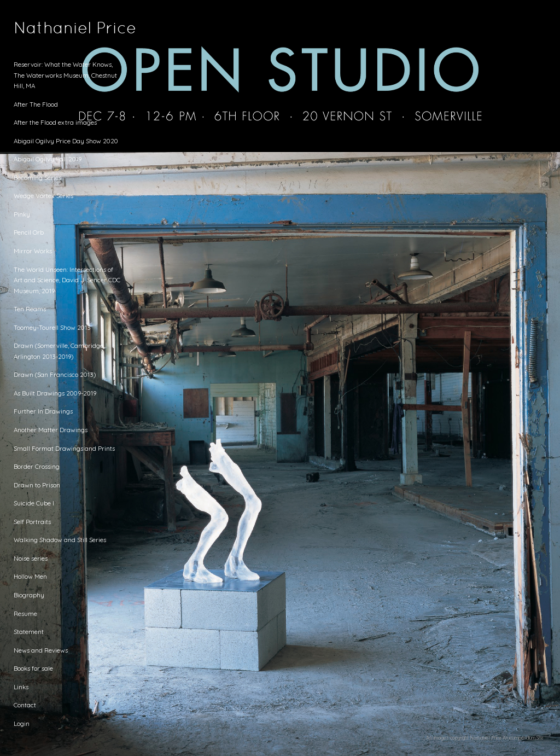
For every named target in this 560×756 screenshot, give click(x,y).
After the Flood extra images (55, 122)
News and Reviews (41, 650)
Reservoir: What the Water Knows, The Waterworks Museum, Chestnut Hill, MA (65, 75)
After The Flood (36, 104)
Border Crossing (37, 466)
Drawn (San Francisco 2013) (55, 374)
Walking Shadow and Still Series (60, 540)
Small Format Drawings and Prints (64, 448)
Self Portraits (32, 522)
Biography (29, 595)
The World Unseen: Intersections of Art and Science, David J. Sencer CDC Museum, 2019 (67, 280)
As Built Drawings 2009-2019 (55, 393)
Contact (25, 705)
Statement (29, 632)
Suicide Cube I (34, 503)
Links (21, 687)
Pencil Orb (29, 232)
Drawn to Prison (37, 485)
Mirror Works (33, 251)
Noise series (31, 558)
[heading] (41, 30)
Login (22, 723)
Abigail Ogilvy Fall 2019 (48, 159)
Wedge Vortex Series (43, 196)
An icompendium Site (523, 738)
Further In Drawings (43, 411)
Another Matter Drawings (51, 430)
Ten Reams (30, 309)
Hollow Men (30, 576)
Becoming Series (37, 178)
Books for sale (33, 668)
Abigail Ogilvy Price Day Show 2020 (66, 141)
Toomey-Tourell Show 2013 (52, 327)
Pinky (22, 214)
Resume (25, 613)
